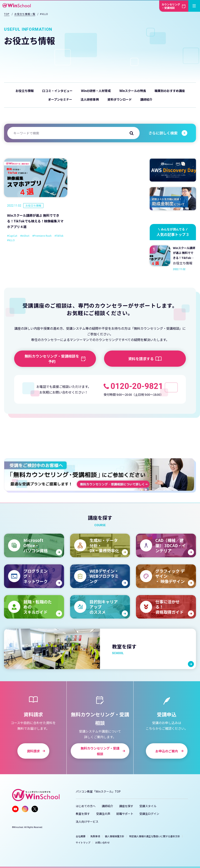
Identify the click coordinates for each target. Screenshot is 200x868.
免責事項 (95, 836)
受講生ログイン (149, 814)
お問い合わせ (102, 842)
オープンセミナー (60, 99)
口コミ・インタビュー (57, 91)
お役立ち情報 (25, 91)
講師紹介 (146, 99)
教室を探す (83, 814)
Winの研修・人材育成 (96, 91)
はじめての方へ (86, 806)
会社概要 (81, 836)
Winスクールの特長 (133, 91)
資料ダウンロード (120, 99)
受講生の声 (103, 814)
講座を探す (126, 806)
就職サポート (125, 814)
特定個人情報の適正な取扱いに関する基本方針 (155, 836)
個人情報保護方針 (115, 836)
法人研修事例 (90, 99)
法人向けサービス (87, 822)
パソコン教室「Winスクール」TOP (98, 791)
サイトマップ (83, 842)
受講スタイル (148, 806)
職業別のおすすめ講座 (170, 91)
